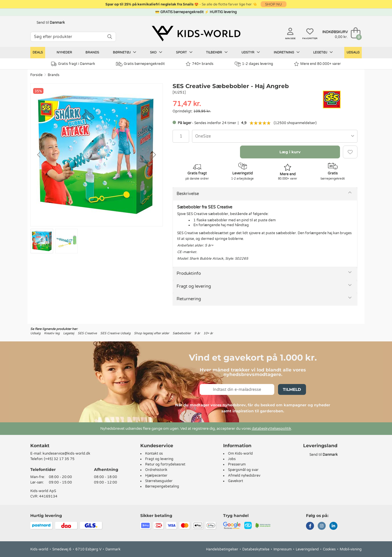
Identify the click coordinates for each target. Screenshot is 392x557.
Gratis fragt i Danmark (73, 64)
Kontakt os (154, 453)
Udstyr (251, 52)
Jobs (232, 459)
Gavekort (236, 481)
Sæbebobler (182, 333)
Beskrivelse (188, 194)
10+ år (208, 333)
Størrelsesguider (159, 481)
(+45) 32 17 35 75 (59, 459)
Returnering (189, 299)
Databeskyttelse (256, 549)
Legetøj (323, 52)
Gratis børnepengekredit (140, 64)
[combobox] (275, 136)
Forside (36, 75)
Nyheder (64, 52)
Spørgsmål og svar (243, 470)
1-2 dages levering (254, 64)
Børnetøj (125, 52)
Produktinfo (189, 273)
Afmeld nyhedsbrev (244, 476)
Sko (156, 52)
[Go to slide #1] (42, 241)
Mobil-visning (351, 549)
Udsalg (353, 52)
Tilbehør (217, 52)
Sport (184, 52)
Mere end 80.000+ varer (317, 64)
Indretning (287, 52)
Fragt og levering (194, 286)
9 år (197, 333)
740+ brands (200, 64)
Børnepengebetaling (162, 486)
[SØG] (110, 37)
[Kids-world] (196, 33)
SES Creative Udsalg (115, 333)
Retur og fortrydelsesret (165, 464)
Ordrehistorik (156, 470)
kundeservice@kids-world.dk (66, 453)
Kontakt (40, 446)
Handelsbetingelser (222, 549)
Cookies (329, 549)
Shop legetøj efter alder (152, 333)
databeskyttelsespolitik (271, 429)
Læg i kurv (290, 152)
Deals (38, 52)
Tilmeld (292, 389)
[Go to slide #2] (66, 241)
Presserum (237, 464)
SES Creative (87, 333)
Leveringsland (307, 549)
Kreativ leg (52, 333)
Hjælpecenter (156, 476)
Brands (92, 52)
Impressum (283, 549)
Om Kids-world (240, 453)
